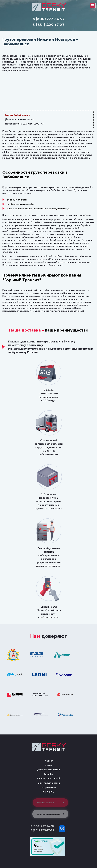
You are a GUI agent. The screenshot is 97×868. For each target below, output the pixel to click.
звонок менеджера (51, 814)
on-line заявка (51, 802)
